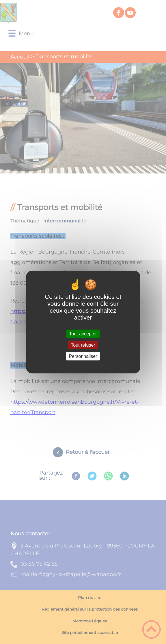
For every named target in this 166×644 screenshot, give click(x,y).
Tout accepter (83, 334)
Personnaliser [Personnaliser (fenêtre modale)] (83, 356)
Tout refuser (83, 345)
